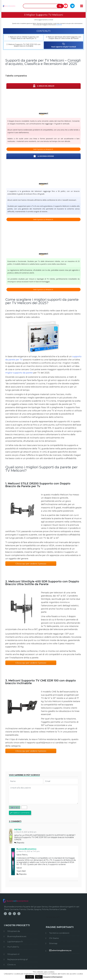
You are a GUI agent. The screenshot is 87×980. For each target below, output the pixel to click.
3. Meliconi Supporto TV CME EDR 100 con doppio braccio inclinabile (24, 45)
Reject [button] (39, 977)
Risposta (19, 843)
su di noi (59, 25)
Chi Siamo (54, 938)
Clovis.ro (12, 965)
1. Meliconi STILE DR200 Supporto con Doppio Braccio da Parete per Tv (24, 38)
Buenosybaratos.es (17, 936)
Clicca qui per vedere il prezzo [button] (31, 564)
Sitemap (53, 943)
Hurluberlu (13, 947)
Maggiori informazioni (53, 977)
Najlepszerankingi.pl (18, 959)
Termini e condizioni (59, 933)
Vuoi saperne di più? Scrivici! (63, 45)
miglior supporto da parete (19, 373)
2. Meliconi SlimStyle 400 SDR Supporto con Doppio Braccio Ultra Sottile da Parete (64, 38)
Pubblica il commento (20, 813)
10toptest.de (14, 931)
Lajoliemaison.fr (15, 942)
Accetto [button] (30, 977)
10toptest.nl (13, 954)
